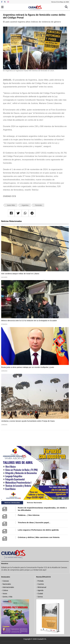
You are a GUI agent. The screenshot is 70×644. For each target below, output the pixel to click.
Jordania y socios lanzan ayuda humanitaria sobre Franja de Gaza (28, 421)
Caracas (6, 581)
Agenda (40, 590)
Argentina (25, 205)
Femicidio (39, 205)
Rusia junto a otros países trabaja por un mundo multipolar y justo (28, 367)
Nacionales (7, 584)
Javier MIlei (11, 205)
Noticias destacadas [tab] (12, 503)
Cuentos (41, 584)
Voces (5, 594)
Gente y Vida (7, 597)
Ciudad (40, 594)
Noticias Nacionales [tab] (35, 503)
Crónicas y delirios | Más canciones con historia (39, 537)
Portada (40, 581)
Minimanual (42, 587)
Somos (40, 597)
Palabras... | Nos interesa (29, 515)
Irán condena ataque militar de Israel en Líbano (20, 274)
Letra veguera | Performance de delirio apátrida (38, 530)
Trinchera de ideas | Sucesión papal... (34, 522)
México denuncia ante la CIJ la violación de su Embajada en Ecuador (29, 320)
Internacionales (8, 587)
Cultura (5, 590)
